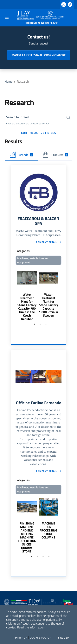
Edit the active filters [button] (39, 133)
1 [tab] (34, 324)
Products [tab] (55, 155)
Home (9, 81)
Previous (13, 294)
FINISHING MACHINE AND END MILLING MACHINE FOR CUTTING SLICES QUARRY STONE (27, 537)
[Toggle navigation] (7, 17)
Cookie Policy (40, 638)
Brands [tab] (21, 155)
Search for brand (17, 117)
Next (64, 294)
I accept (64, 638)
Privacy (21, 638)
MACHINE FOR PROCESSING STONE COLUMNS (48, 530)
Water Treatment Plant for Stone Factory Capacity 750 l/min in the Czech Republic (27, 307)
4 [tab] (49, 557)
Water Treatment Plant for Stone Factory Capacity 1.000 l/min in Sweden (48, 305)
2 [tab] (40, 324)
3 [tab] (46, 324)
